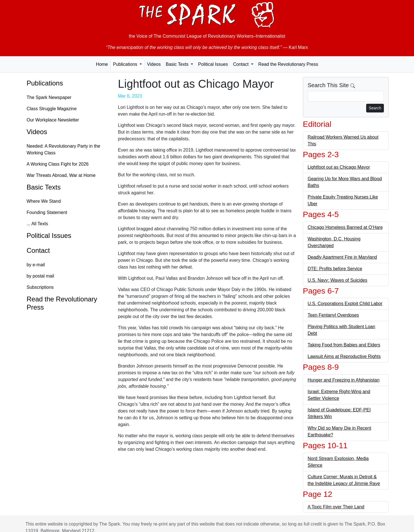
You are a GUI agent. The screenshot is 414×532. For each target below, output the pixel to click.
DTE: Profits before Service (335, 269)
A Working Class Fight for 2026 (58, 164)
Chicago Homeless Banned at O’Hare (345, 227)
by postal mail (41, 276)
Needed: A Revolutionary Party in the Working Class (64, 149)
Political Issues (213, 64)
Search (375, 108)
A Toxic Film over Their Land (336, 507)
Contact (38, 250)
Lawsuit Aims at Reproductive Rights (344, 356)
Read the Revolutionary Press (288, 64)
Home (102, 64)
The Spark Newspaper (49, 97)
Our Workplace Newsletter (53, 120)
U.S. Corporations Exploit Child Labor (345, 304)
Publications (45, 83)
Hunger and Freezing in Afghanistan (343, 380)
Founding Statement (47, 212)
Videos (154, 64)
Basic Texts (44, 187)
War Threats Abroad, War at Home (61, 175)
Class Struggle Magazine (52, 109)
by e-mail (36, 265)
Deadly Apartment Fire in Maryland (342, 257)
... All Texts (37, 224)
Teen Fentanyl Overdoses (333, 315)
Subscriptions (40, 287)
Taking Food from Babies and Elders (344, 345)
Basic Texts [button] (178, 64)
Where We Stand (44, 201)
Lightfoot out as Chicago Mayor (339, 167)
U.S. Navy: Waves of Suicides (337, 280)
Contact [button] (241, 64)
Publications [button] (126, 64)
